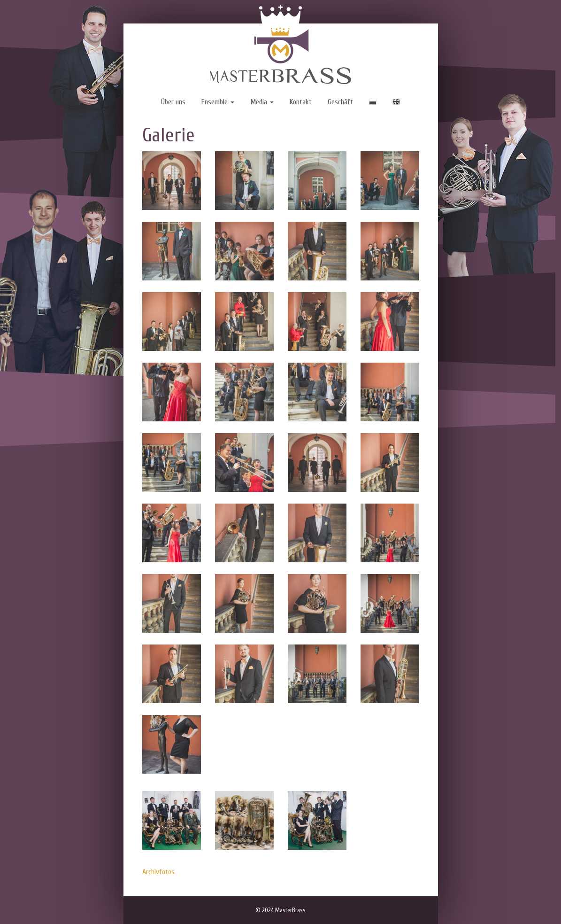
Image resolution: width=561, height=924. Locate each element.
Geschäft (340, 102)
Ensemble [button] (218, 102)
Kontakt (301, 102)
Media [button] (262, 102)
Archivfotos (158, 872)
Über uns (173, 102)
